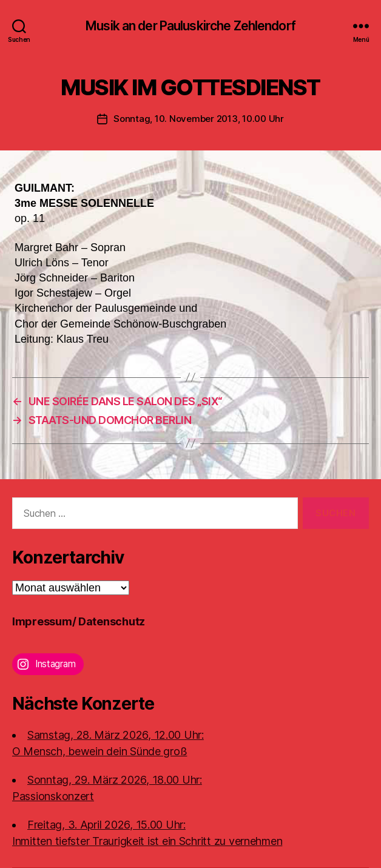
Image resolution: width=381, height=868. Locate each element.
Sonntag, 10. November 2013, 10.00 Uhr (199, 119)
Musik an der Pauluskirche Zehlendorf (190, 26)
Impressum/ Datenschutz (79, 621)
